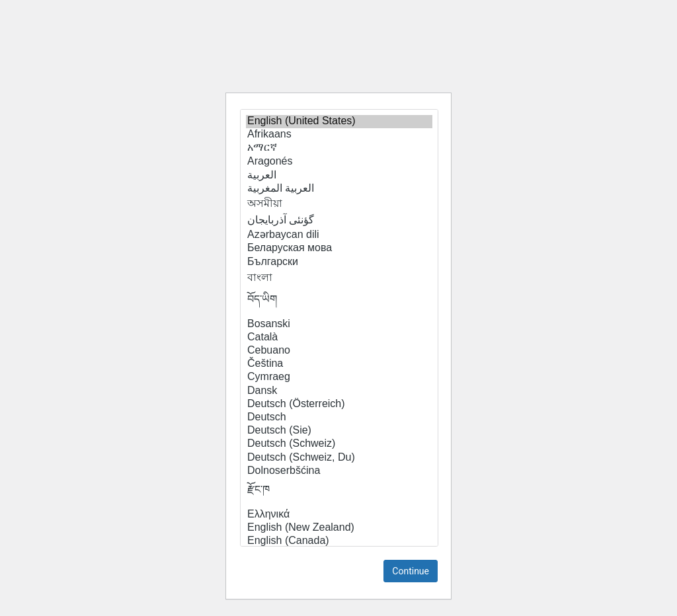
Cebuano (339, 351)
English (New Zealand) (339, 528)
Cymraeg (339, 377)
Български (339, 262)
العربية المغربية (339, 188)
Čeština (339, 364)
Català (339, 338)
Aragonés (339, 162)
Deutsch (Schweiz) (339, 444)
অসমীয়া (339, 204)
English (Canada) (339, 541)
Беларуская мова (339, 249)
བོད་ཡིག (339, 303)
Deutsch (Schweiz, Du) (339, 458)
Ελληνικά (339, 515)
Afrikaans (339, 135)
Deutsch (339, 418)
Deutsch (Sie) (339, 431)
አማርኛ (339, 148)
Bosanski (339, 325)
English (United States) (339, 122)
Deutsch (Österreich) (339, 404)
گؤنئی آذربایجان (339, 220)
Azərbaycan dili (339, 234)
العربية (339, 175)
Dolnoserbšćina (339, 471)
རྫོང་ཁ (339, 493)
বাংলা (339, 278)
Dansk (339, 391)
